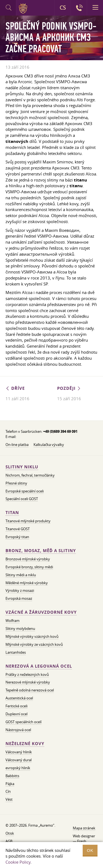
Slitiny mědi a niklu (21, 575)
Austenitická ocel (19, 698)
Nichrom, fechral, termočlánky (30, 475)
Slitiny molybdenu (20, 628)
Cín (8, 791)
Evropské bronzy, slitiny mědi (29, 567)
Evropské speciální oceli (25, 491)
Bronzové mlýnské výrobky (28, 559)
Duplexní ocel (16, 714)
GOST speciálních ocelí (23, 722)
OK (90, 850)
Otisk (10, 833)
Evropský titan (17, 537)
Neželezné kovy (25, 744)
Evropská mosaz (19, 598)
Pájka (10, 784)
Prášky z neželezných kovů (27, 674)
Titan (12, 513)
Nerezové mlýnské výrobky (28, 682)
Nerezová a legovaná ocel (39, 666)
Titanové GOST (18, 529)
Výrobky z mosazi (20, 590)
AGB (9, 841)
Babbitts (12, 776)
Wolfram (12, 621)
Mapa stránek (84, 828)
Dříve (15, 388)
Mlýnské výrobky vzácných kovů (32, 636)
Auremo (24, 8)
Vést (9, 799)
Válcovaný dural (19, 760)
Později (69, 388)
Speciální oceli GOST (22, 499)
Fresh (82, 841)
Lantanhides (16, 652)
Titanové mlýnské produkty (28, 521)
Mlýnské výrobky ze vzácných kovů (34, 644)
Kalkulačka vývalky (49, 445)
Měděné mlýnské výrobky (27, 583)
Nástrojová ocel (18, 730)
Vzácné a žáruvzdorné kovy (41, 612)
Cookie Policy (18, 862)
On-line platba (17, 445)
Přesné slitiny (16, 483)
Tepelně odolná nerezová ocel (30, 690)
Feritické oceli (16, 706)
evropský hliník (18, 768)
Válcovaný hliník (19, 752)
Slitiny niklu (22, 467)
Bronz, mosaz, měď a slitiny (41, 551)
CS (63, 8)
